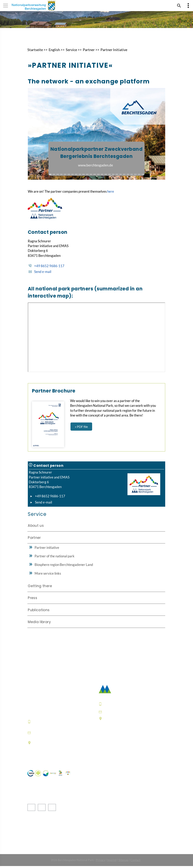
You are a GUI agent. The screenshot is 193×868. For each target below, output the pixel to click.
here (111, 193)
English (54, 51)
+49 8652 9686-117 (49, 268)
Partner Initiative (114, 51)
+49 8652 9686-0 (47, 723)
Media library (39, 624)
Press (32, 600)
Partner (89, 51)
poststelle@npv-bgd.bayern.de (130, 713)
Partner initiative (47, 549)
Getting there (40, 588)
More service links (48, 575)
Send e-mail (43, 274)
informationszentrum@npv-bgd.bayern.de (57, 734)
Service (71, 51)
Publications (39, 612)
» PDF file (81, 428)
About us (36, 527)
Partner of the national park (55, 558)
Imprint (112, 862)
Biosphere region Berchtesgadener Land (64, 566)
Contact (135, 862)
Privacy (101, 862)
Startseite (35, 51)
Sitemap (124, 862)
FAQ (102, 751)
